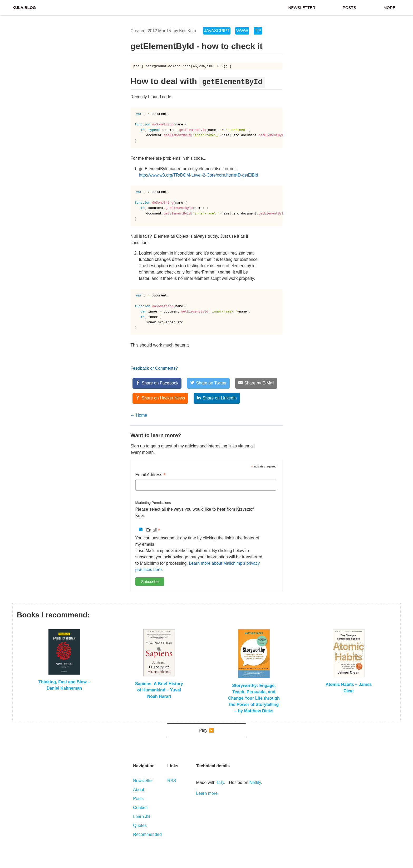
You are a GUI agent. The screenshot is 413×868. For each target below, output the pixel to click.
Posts (349, 7)
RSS (172, 781)
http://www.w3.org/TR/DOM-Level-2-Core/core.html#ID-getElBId (198, 175)
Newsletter (302, 7)
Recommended (147, 834)
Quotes (140, 825)
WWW (242, 31)
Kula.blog (24, 7)
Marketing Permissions (153, 503)
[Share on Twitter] (208, 383)
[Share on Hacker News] (160, 398)
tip (258, 31)
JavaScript (217, 31)
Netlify (255, 782)
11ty (220, 782)
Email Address (151, 475)
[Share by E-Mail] (256, 383)
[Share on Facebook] (157, 383)
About (139, 790)
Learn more (207, 793)
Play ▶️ (206, 730)
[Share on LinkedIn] (217, 398)
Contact (140, 808)
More (389, 7)
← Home (139, 415)
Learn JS (141, 816)
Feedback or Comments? (154, 368)
